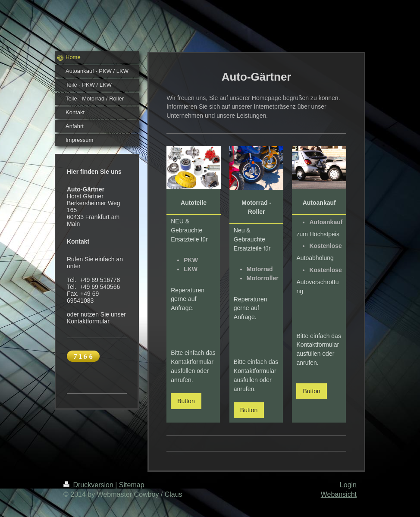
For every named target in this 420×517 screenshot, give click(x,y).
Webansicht (339, 494)
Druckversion (89, 485)
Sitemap (132, 485)
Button (186, 401)
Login (348, 485)
